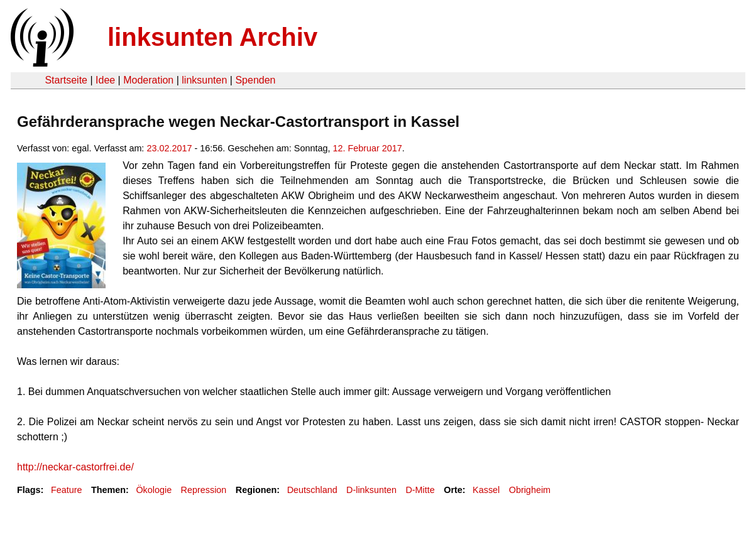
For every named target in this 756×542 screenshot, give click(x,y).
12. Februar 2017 (367, 148)
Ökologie (154, 490)
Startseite (66, 80)
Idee (105, 80)
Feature (67, 490)
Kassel (486, 490)
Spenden (255, 80)
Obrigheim (530, 490)
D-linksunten (371, 490)
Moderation (148, 80)
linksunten (204, 80)
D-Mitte (420, 490)
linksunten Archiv (212, 37)
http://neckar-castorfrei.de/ (75, 467)
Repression (204, 490)
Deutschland (312, 490)
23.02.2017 (169, 148)
